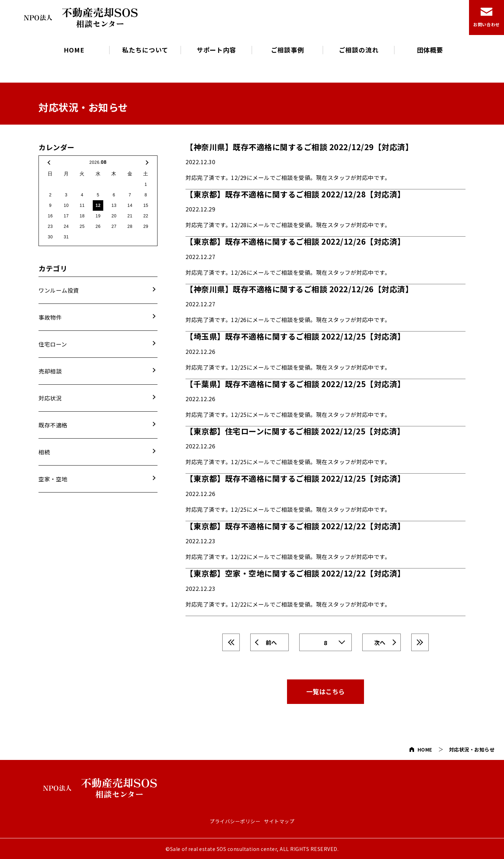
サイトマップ (279, 821)
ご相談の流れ (359, 50)
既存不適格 (53, 425)
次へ (380, 642)
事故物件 (50, 317)
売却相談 (50, 371)
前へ (271, 642)
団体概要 (430, 50)
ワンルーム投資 (59, 290)
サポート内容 (216, 50)
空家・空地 (53, 479)
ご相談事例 (288, 50)
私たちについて (145, 50)
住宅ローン (53, 344)
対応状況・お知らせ (472, 749)
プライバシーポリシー (235, 821)
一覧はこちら (326, 691)
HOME (74, 50)
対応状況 (50, 398)
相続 (44, 452)
